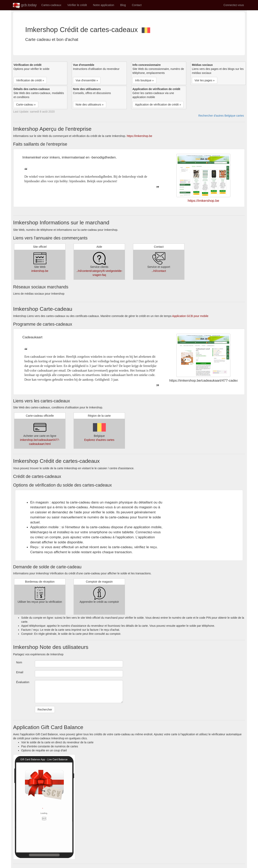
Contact (137, 5)
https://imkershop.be (139, 136)
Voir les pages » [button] (205, 80)
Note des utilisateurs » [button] (90, 105)
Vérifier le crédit (77, 5)
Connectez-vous (234, 5)
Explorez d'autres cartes (99, 440)
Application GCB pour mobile (190, 316)
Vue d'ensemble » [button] (87, 80)
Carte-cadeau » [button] (26, 105)
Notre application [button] (104, 5)
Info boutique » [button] (144, 80)
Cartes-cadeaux (51, 5)
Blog (123, 5)
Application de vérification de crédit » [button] (158, 105)
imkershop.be (40, 271)
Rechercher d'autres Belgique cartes (221, 116)
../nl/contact (159, 271)
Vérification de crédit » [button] (30, 80)
